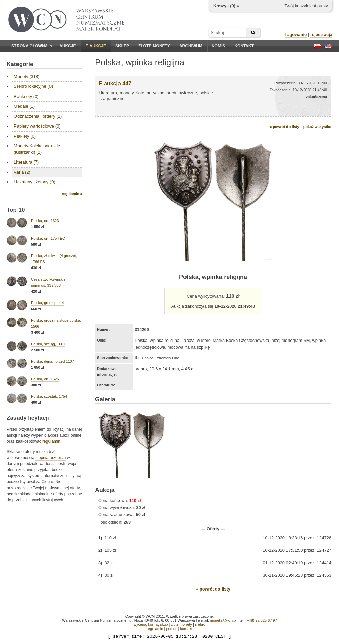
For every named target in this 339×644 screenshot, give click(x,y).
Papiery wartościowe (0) (37, 126)
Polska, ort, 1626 (45, 379)
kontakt (186, 629)
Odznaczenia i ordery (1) (38, 116)
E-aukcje (96, 46)
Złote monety (154, 46)
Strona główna (32, 46)
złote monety (181, 624)
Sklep (122, 46)
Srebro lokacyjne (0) (33, 86)
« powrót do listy (284, 127)
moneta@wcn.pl (223, 620)
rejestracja (321, 34)
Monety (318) (27, 77)
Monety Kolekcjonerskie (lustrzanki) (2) (37, 149)
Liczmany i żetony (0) (35, 182)
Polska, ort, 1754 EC (48, 238)
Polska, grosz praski (47, 303)
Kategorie (20, 64)
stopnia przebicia (50, 458)
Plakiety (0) (25, 136)
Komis (218, 46)
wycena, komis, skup (151, 624)
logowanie (296, 34)
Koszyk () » (226, 6)
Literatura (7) (26, 162)
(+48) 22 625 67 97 (261, 620)
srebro (200, 624)
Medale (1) (24, 106)
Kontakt (244, 46)
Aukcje (67, 46)
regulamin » (72, 194)
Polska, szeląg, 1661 (48, 344)
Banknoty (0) (26, 96)
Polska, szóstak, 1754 (49, 396)
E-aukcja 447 (115, 84)
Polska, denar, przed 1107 (53, 361)
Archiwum (191, 46)
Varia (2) (22, 172)
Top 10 (16, 210)
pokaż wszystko (317, 127)
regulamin (51, 441)
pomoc (172, 629)
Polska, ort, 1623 (45, 221)
